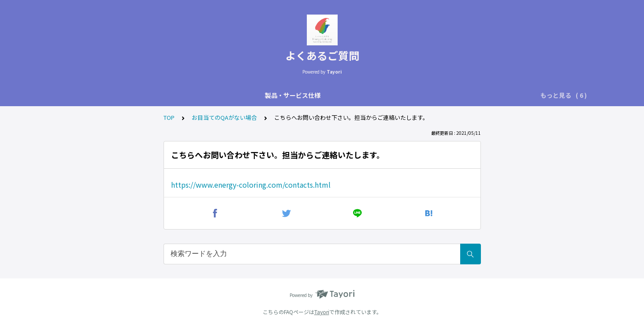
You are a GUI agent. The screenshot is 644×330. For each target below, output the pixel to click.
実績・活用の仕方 (288, 95)
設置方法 (238, 95)
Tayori (322, 312)
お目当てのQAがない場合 (513, 95)
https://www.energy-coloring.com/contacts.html (251, 185)
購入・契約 (340, 95)
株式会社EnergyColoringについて (417, 95)
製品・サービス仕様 (112, 95)
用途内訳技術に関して (183, 95)
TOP (169, 117)
